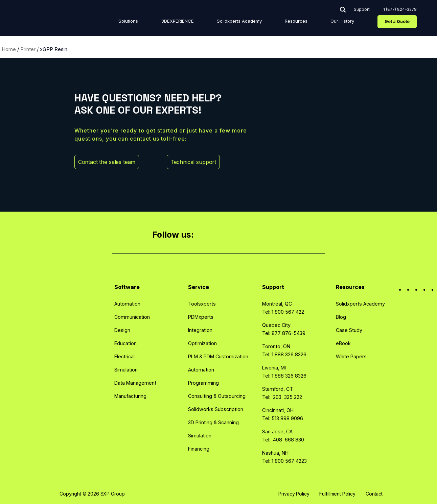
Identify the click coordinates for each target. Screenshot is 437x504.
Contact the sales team (115, 162)
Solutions (171, 22)
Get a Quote (395, 23)
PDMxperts (201, 317)
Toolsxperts (202, 304)
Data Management (135, 383)
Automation (127, 304)
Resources (308, 22)
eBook (343, 343)
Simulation (126, 370)
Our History (345, 22)
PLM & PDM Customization (218, 356)
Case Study (349, 330)
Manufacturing (130, 396)
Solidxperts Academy (262, 22)
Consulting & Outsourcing (217, 396)
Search (341, 11)
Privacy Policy (294, 494)
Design (122, 330)
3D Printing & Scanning (213, 422)
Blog (341, 317)
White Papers (351, 356)
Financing (199, 449)
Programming (203, 383)
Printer (28, 49)
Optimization (202, 343)
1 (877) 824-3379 (398, 11)
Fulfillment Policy (337, 494)
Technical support (202, 162)
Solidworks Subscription (216, 409)
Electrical (124, 356)
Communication (132, 317)
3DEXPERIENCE (211, 22)
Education (125, 343)
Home (9, 49)
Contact (374, 494)
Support (360, 11)
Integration (200, 330)
